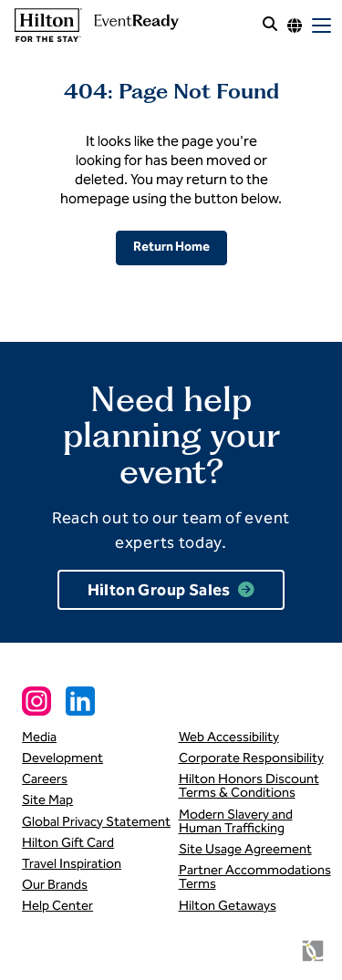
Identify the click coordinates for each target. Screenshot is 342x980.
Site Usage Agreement (245, 849)
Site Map (47, 799)
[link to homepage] (94, 26)
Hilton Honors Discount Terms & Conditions (249, 785)
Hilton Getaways (228, 905)
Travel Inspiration (72, 863)
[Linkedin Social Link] (80, 701)
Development (62, 758)
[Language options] (295, 26)
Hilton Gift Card (68, 842)
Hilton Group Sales (159, 590)
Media (39, 737)
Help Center (57, 905)
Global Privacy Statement (96, 821)
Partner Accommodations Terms (255, 877)
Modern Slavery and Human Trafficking (236, 821)
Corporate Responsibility (251, 758)
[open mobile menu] (321, 25)
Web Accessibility (229, 737)
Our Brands (55, 884)
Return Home (171, 247)
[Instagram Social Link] (36, 701)
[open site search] (270, 25)
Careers (45, 779)
